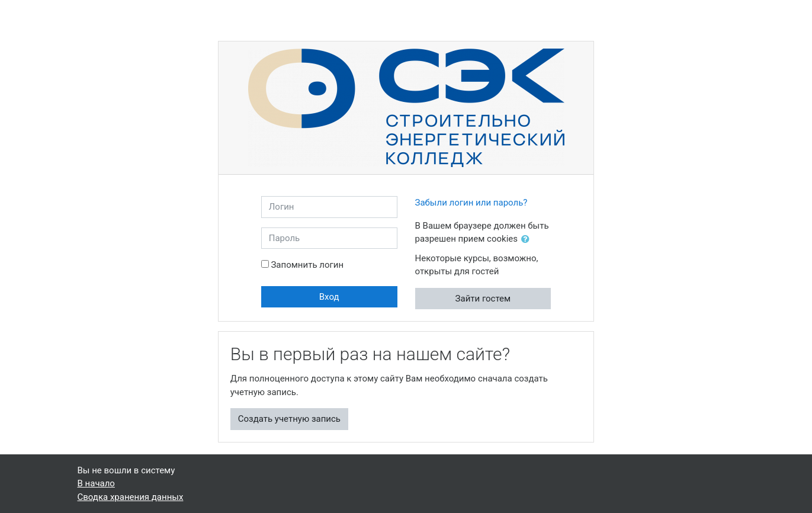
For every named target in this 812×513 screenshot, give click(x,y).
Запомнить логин (307, 265)
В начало (96, 483)
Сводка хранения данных (131, 497)
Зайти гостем (483, 299)
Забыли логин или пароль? (471, 203)
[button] (528, 240)
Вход (329, 297)
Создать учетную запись (289, 419)
